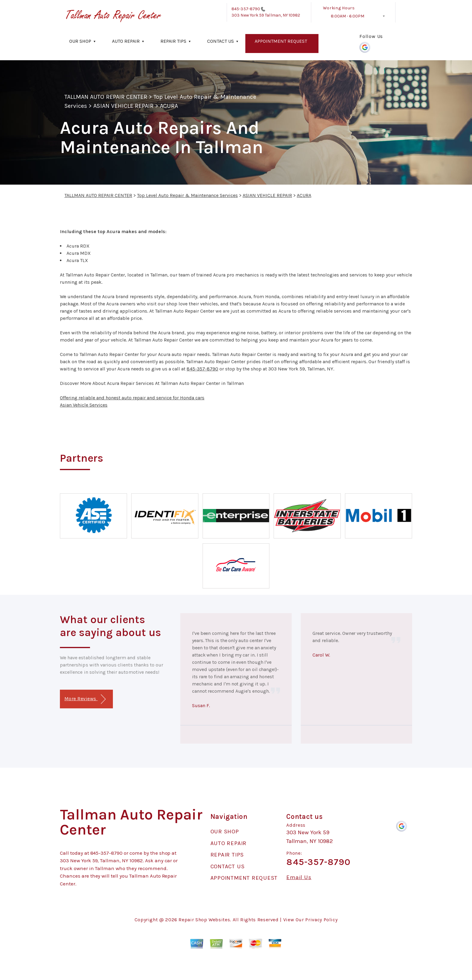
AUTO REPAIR (126, 41)
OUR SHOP (80, 41)
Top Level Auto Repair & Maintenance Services (187, 195)
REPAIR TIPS (173, 41)
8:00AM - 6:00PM (348, 16)
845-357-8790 (246, 9)
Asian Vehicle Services (84, 405)
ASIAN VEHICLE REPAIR (123, 106)
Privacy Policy (321, 920)
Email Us (299, 877)
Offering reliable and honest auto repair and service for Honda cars (132, 398)
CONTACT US (220, 41)
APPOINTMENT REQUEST (281, 41)
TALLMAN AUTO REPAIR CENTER (106, 97)
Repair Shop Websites (204, 920)
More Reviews (85, 699)
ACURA (169, 106)
